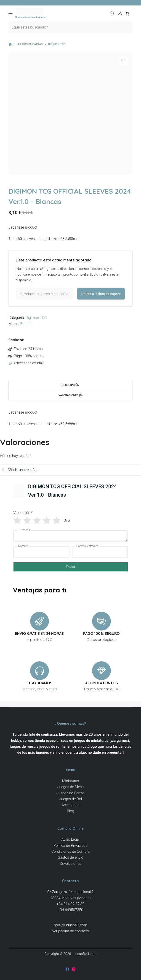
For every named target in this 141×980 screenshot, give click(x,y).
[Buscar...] (65, 27)
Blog (70, 811)
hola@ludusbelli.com (71, 925)
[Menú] (11, 13)
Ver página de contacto (70, 931)
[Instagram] (74, 969)
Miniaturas (70, 781)
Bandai (26, 324)
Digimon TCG (36, 318)
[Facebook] (67, 969)
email (53, 689)
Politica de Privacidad (71, 846)
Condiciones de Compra (71, 851)
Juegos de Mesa (71, 787)
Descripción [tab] (70, 385)
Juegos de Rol (71, 799)
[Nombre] (41, 552)
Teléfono (28, 689)
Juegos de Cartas (70, 793)
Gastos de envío (71, 857)
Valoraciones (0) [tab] (71, 395)
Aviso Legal (71, 839)
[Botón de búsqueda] (127, 27)
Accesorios (71, 805)
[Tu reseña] (71, 536)
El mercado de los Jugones (30, 17)
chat (41, 689)
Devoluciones (71, 864)
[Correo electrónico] (100, 552)
